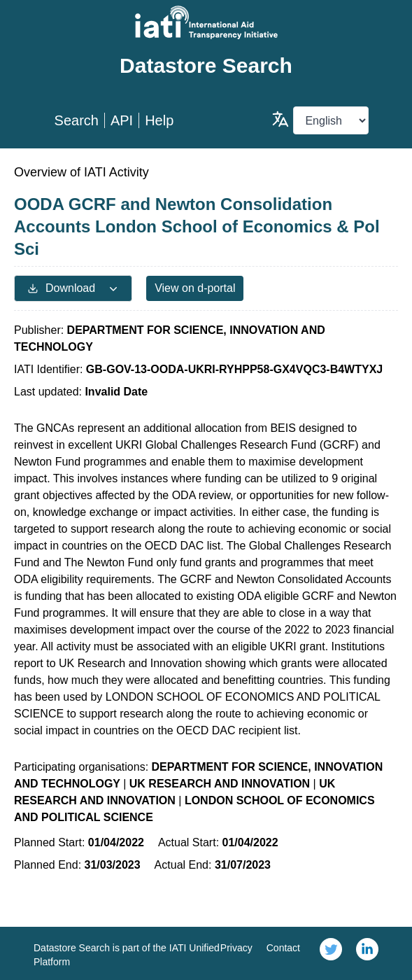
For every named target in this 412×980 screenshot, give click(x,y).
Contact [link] (283, 948)
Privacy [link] (236, 948)
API (122, 120)
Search (77, 120)
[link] (331, 953)
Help (159, 120)
